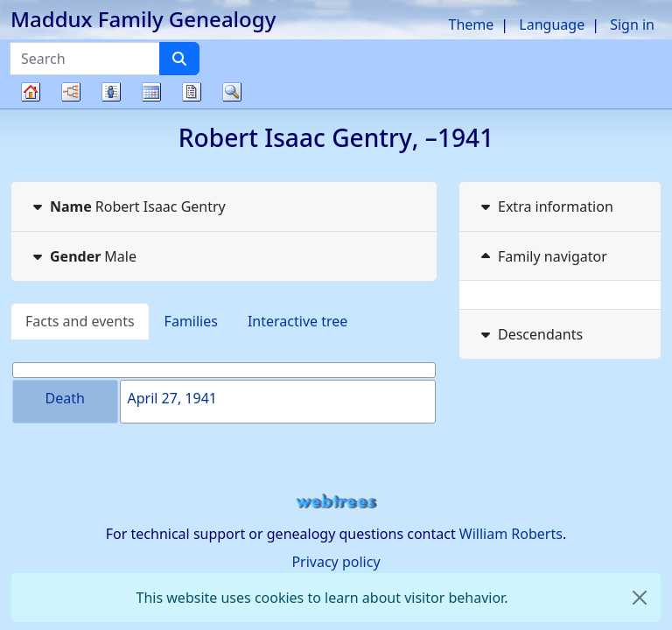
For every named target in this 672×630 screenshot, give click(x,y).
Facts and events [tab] (80, 321)
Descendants (530, 334)
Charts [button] (71, 92)
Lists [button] (111, 92)
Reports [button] (192, 92)
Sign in (632, 24)
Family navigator (542, 256)
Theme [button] (472, 24)
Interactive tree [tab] (297, 321)
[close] (640, 598)
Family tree (31, 108)
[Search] (179, 59)
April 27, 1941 (172, 398)
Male (83, 256)
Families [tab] (191, 321)
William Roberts (511, 534)
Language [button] (552, 24)
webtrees (336, 502)
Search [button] (232, 92)
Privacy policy (336, 562)
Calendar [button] (151, 92)
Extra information (545, 206)
